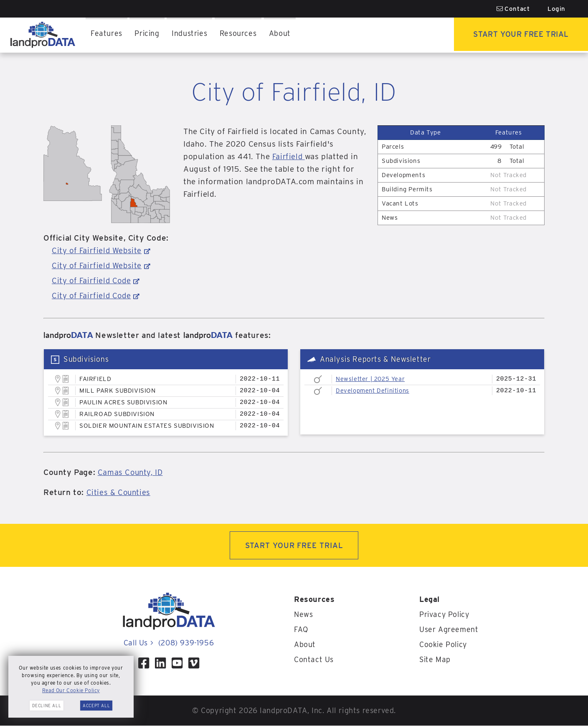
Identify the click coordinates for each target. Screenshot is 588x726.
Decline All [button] (47, 706)
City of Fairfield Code (92, 280)
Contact (513, 9)
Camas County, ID (131, 472)
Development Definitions (374, 391)
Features (106, 35)
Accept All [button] (96, 706)
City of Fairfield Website (97, 250)
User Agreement (449, 630)
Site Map (435, 660)
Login (556, 9)
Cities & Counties (119, 492)
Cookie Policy (444, 645)
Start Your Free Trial (519, 35)
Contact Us (314, 660)
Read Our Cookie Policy (71, 690)
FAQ (301, 630)
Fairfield (289, 156)
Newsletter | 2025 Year (371, 379)
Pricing (147, 35)
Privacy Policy (445, 615)
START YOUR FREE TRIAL (294, 545)
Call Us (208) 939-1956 (169, 643)
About (281, 35)
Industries (190, 35)
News (303, 615)
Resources (240, 35)
